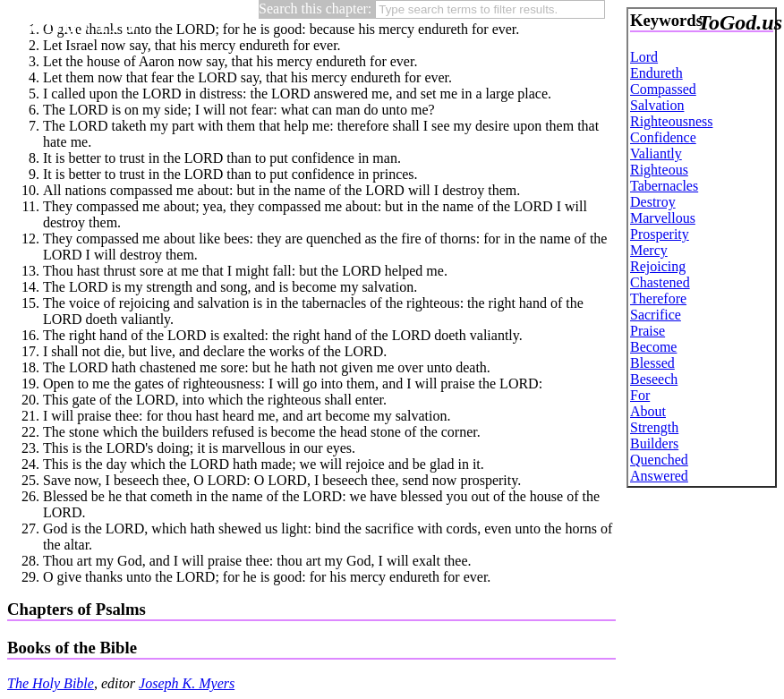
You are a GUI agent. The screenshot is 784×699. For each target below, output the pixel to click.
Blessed (652, 363)
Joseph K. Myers (187, 683)
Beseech (654, 379)
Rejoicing (658, 266)
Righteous (659, 170)
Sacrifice (656, 315)
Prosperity (660, 234)
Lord (644, 57)
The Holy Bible (51, 683)
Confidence (663, 137)
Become (653, 347)
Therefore (658, 298)
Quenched (659, 460)
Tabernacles (664, 186)
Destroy (653, 202)
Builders (654, 443)
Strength (654, 427)
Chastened (660, 282)
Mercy (649, 250)
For (640, 395)
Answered (659, 476)
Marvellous (663, 218)
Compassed (663, 89)
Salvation (657, 105)
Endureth (656, 73)
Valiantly (656, 153)
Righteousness (671, 121)
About (648, 411)
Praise (648, 331)
